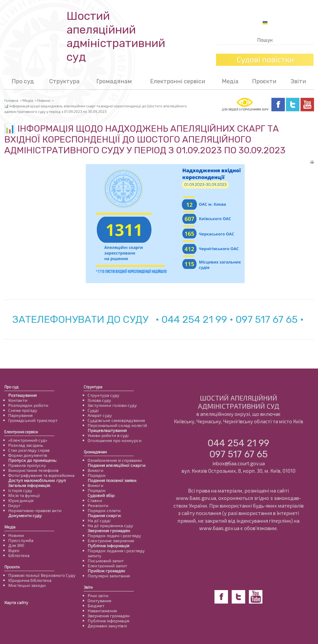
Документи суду (25, 515)
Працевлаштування (107, 430)
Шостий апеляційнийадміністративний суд (116, 36)
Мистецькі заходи (27, 585)
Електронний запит (107, 566)
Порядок (97, 475)
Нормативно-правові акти (35, 510)
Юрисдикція (21, 500)
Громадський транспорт (33, 420)
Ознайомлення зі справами (115, 460)
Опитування (99, 601)
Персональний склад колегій (117, 425)
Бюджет (96, 606)
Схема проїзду (23, 410)
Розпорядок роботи (28, 405)
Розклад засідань (26, 445)
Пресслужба (21, 540)
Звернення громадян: (109, 530)
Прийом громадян (106, 571)
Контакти (18, 400)
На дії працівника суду (110, 525)
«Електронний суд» (28, 440)
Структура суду (104, 395)
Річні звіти (98, 595)
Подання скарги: (104, 515)
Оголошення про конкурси (115, 440)
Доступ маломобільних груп (37, 480)
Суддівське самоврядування (116, 420)
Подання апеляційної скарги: (117, 465)
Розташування (22, 395)
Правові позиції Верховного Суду (42, 575)
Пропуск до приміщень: (32, 460)
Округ (14, 505)
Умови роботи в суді (108, 435)
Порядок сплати (104, 510)
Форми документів (28, 455)
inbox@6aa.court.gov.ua (239, 463)
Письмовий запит (106, 561)
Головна (11, 100)
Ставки (95, 500)
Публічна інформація (108, 546)
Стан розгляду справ (29, 450)
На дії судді (99, 520)
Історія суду (20, 490)
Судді (93, 410)
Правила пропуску (27, 465)
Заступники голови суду (112, 405)
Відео (14, 550)
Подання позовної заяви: (112, 480)
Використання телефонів (33, 470)
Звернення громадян (109, 616)
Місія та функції (24, 495)
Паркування (20, 415)
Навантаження (102, 611)
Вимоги (95, 470)
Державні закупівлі (107, 626)
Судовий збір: (101, 495)
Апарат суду (100, 415)
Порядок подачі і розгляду (114, 535)
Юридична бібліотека (30, 580)
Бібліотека (19, 555)
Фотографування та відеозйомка (41, 475)
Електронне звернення (111, 540)
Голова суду (99, 400)
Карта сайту (16, 602)
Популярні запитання (109, 576)
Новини (44, 100)
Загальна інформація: (29, 485)
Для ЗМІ (16, 545)
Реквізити (98, 505)
